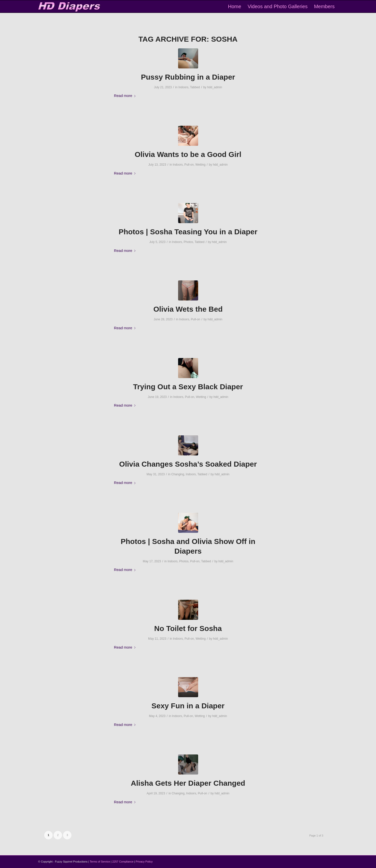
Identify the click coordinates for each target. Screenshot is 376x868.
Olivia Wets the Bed (188, 309)
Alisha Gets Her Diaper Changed (188, 783)
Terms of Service (100, 862)
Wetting (201, 165)
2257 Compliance (123, 862)
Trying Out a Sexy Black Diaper (188, 387)
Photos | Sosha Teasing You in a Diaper (188, 232)
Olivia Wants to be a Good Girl (188, 154)
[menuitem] (234, 6)
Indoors (183, 87)
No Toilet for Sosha (188, 628)
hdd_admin (215, 87)
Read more (126, 96)
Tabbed (195, 87)
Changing (178, 474)
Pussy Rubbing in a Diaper (188, 77)
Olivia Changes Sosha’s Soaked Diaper (188, 464)
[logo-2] (69, 6)
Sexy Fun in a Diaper (188, 706)
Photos (188, 242)
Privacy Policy (144, 862)
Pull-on (189, 165)
